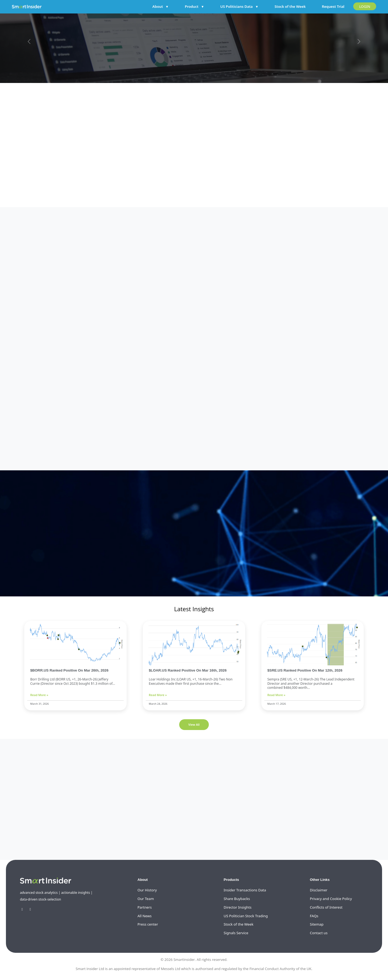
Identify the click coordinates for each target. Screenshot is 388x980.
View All (194, 724)
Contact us (319, 933)
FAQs (314, 916)
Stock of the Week (290, 6)
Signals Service (236, 933)
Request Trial (333, 6)
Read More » (39, 695)
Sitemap (317, 924)
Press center (148, 924)
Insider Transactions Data (245, 890)
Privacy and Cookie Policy (331, 899)
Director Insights (238, 907)
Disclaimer (319, 890)
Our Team (146, 899)
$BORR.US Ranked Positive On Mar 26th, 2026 (69, 670)
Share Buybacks (237, 899)
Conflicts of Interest (326, 907)
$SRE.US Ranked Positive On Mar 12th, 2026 (305, 670)
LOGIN (365, 6)
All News (145, 916)
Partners (145, 907)
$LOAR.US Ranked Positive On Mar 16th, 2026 (188, 670)
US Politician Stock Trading (246, 916)
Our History (147, 890)
